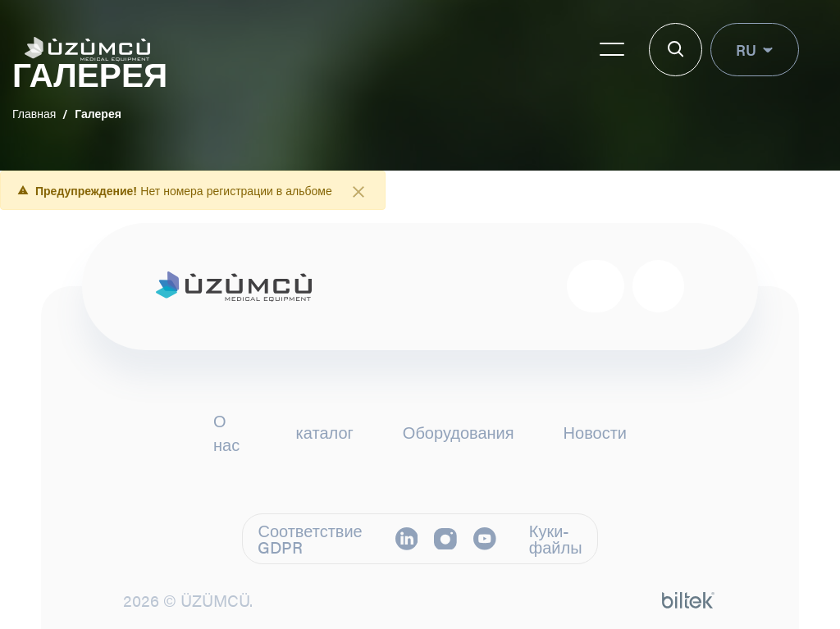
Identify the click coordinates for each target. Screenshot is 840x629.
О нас (226, 433)
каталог (325, 432)
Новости (595, 432)
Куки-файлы (556, 539)
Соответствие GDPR (310, 539)
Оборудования (459, 432)
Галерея (98, 113)
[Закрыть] (358, 191)
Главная (34, 113)
